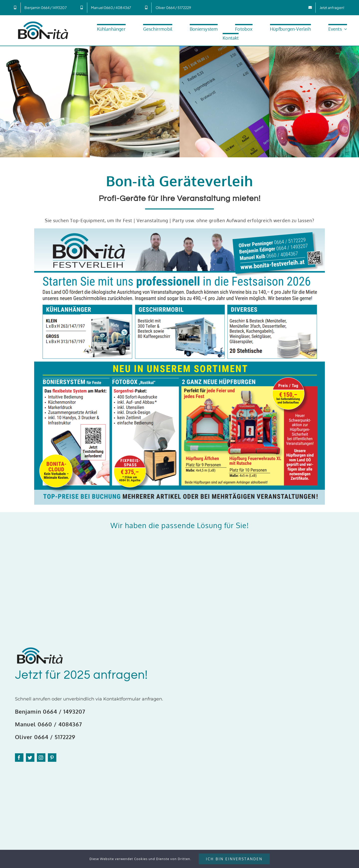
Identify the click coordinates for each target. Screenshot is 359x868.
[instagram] (41, 758)
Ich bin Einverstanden (234, 859)
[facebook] (19, 758)
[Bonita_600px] (43, 22)
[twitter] (30, 758)
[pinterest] (52, 758)
